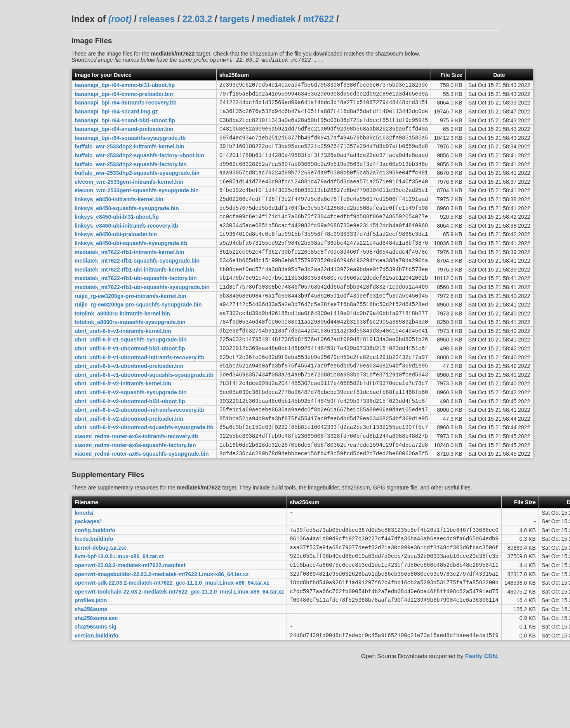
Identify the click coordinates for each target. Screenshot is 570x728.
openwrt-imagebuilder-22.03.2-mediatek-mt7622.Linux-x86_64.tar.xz (162, 634)
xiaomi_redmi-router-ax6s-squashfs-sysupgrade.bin (142, 504)
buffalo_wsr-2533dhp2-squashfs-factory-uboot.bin (139, 166)
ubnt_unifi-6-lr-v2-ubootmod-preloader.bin (129, 464)
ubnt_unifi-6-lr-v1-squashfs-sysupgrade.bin (131, 375)
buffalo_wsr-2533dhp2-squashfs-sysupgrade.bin (137, 186)
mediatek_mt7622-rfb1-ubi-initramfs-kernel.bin (134, 295)
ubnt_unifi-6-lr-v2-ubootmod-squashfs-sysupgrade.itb (144, 474)
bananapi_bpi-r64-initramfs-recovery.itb (126, 106)
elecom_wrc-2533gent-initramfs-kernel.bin (129, 196)
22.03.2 (197, 19)
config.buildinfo (95, 584)
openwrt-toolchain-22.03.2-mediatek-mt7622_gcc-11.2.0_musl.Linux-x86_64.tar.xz (179, 653)
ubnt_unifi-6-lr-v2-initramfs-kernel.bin (123, 425)
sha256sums (91, 674)
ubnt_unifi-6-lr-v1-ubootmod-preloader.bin (129, 405)
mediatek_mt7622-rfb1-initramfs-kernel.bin (129, 275)
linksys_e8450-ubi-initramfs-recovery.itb (126, 246)
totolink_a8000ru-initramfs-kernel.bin (122, 345)
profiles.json (91, 664)
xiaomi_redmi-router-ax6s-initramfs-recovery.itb (136, 484)
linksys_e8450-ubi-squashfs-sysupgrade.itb (131, 265)
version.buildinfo (96, 703)
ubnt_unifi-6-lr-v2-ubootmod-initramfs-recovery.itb (139, 455)
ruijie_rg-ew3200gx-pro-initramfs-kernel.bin (130, 325)
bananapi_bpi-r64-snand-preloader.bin (124, 136)
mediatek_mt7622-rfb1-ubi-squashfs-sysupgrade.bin (142, 315)
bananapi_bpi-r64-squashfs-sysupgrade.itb (130, 146)
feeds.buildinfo (94, 594)
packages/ (88, 574)
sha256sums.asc (96, 683)
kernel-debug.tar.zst (100, 604)
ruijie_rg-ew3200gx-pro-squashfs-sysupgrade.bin (138, 335)
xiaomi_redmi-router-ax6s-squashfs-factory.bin (135, 494)
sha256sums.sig (96, 693)
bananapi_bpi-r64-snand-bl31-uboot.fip (125, 126)
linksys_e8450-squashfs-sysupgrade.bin (127, 226)
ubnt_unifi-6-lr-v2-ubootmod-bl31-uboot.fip (130, 444)
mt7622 (319, 19)
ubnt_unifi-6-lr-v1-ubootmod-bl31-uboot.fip (130, 385)
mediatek (276, 19)
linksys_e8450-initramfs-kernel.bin (119, 216)
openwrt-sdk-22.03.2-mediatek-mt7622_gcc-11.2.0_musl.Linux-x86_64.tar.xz (172, 644)
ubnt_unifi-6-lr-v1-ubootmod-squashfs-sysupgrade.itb (144, 415)
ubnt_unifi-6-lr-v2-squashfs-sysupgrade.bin (131, 435)
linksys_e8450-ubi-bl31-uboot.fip (117, 236)
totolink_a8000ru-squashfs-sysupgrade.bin (130, 355)
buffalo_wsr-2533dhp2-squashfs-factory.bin (131, 176)
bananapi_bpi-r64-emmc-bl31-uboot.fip (125, 87)
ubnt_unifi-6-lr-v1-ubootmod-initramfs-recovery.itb (139, 395)
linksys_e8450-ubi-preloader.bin (116, 256)
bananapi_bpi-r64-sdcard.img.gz (116, 117)
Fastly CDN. (482, 724)
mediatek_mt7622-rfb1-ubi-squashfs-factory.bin (136, 305)
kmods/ (84, 564)
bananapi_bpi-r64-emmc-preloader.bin (124, 96)
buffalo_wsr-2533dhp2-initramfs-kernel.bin (129, 156)
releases (157, 19)
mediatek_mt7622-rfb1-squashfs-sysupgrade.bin (137, 286)
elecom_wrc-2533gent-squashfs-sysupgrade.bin (137, 206)
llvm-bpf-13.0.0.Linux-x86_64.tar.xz (119, 614)
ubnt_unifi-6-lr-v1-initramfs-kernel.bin (123, 365)
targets (234, 19)
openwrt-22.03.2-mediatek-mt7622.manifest (130, 624)
